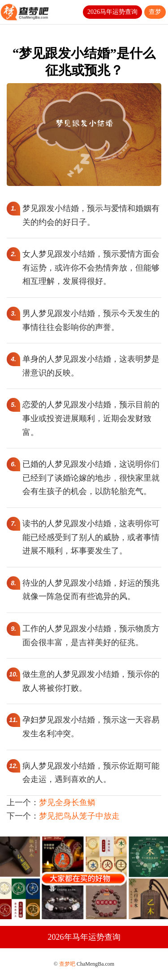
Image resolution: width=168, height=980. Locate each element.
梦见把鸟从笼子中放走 (79, 816)
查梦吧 (67, 964)
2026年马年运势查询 (84, 937)
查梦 (155, 12)
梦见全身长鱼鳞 (67, 803)
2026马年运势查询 (112, 12)
